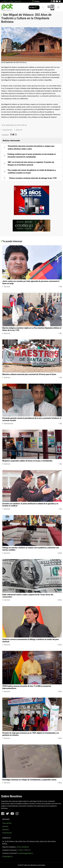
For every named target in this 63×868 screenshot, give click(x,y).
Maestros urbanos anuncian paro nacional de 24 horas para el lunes (29, 374)
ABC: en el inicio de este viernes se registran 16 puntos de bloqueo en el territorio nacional (31, 164)
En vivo (33, 7)
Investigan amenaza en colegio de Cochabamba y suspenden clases (29, 780)
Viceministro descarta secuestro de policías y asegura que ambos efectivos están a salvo (31, 147)
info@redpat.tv (8, 856)
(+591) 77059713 (24, 850)
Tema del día (7, 823)
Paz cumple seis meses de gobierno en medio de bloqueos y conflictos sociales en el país (32, 172)
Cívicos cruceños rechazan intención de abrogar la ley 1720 (33, 178)
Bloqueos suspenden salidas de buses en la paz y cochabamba (27, 461)
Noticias (5, 826)
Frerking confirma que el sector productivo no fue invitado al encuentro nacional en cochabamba (32, 156)
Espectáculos (8, 130)
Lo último (4, 1)
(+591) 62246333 (23, 847)
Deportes (6, 830)
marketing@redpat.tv (26, 853)
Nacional (19, 130)
